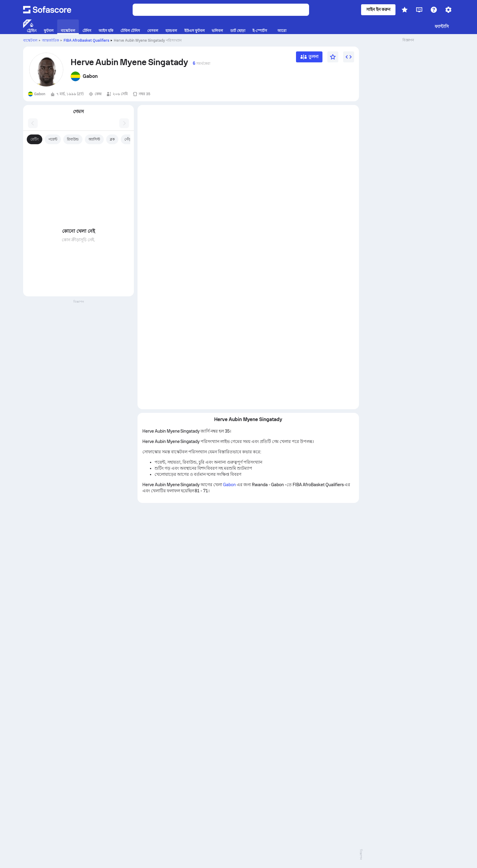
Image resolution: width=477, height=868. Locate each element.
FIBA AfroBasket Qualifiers (86, 40)
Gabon (229, 485)
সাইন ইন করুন (378, 9)
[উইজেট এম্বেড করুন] (349, 57)
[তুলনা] (309, 59)
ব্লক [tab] (112, 139)
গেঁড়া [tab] (128, 139)
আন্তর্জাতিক (50, 40)
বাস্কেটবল (30, 40)
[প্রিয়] (333, 57)
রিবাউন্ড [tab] (73, 139)
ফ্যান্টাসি (442, 26)
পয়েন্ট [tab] (53, 139)
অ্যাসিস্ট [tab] (94, 139)
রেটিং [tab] (35, 139)
